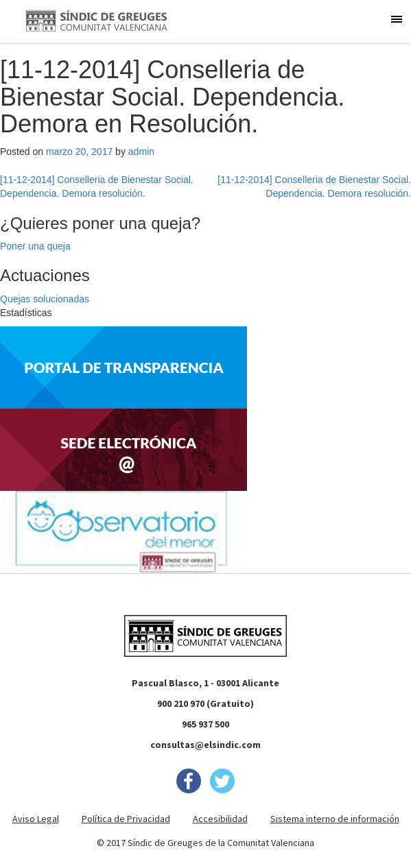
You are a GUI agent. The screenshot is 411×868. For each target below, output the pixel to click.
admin (141, 152)
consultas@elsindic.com (205, 745)
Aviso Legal (36, 819)
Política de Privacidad (126, 819)
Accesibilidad (220, 819)
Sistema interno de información (335, 819)
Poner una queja (35, 246)
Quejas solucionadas (45, 299)
